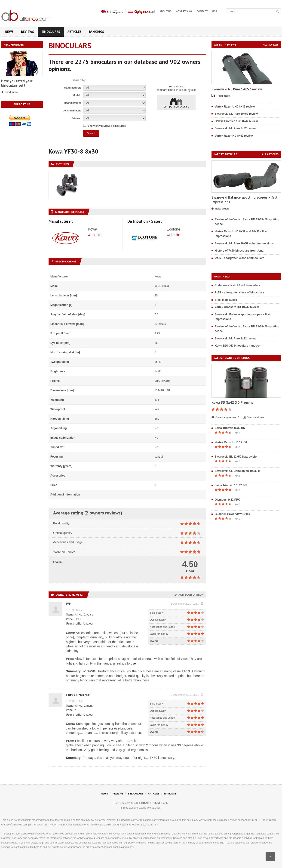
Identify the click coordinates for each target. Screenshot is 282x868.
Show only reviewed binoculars (107, 126)
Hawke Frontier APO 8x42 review (236, 121)
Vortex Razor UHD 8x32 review (235, 107)
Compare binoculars (176, 103)
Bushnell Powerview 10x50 (232, 514)
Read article (220, 209)
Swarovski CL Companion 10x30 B (238, 471)
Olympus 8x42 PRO (228, 500)
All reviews (271, 45)
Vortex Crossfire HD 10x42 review (237, 307)
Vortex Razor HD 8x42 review (234, 136)
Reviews (28, 32)
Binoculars (51, 32)
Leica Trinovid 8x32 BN (230, 428)
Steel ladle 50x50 (226, 300)
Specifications (254, 417)
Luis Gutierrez (78, 695)
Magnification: (72, 103)
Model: (77, 95)
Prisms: (76, 118)
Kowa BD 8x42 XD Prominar (233, 402)
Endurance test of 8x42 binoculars (237, 285)
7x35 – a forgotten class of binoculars (240, 258)
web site (95, 235)
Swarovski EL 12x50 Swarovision (237, 457)
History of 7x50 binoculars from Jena (239, 251)
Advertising (184, 11)
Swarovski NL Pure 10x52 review (236, 114)
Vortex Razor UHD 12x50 (231, 442)
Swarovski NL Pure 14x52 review (237, 89)
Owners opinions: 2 (225, 417)
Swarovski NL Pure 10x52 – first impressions (244, 243)
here (37, 847)
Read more (9, 92)
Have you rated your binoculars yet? (17, 83)
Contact (202, 11)
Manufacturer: (72, 88)
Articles (75, 32)
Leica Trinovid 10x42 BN (231, 485)
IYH (69, 604)
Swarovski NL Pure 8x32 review (235, 128)
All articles (270, 154)
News (9, 32)
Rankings (97, 32)
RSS (215, 11)
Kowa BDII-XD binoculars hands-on (238, 346)
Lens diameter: (72, 111)
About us (166, 11)
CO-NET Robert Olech (154, 803)
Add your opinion (189, 595)
